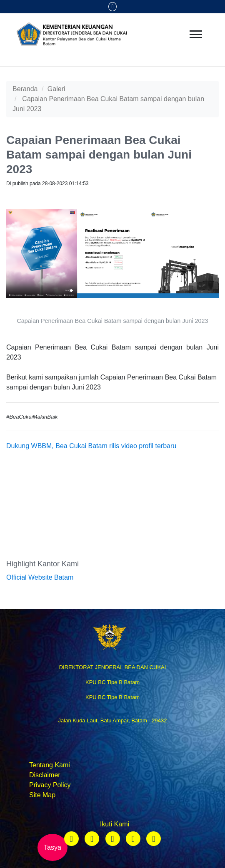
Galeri (56, 89)
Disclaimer (45, 775)
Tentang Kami (50, 765)
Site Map (42, 795)
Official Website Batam (40, 577)
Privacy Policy (50, 785)
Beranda (25, 89)
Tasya (52, 847)
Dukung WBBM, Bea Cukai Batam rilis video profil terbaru (91, 446)
